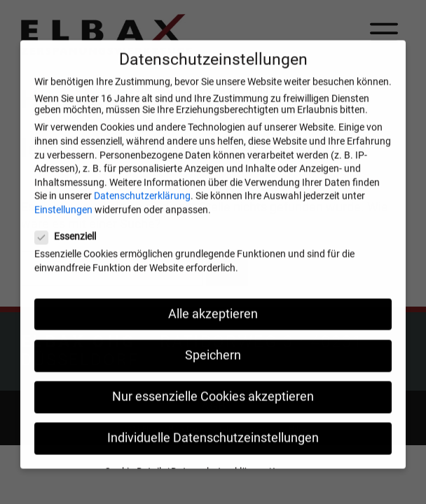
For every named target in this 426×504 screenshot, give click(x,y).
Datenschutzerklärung (142, 206)
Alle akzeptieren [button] (213, 323)
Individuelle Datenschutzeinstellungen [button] (213, 448)
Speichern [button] (213, 365)
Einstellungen (63, 220)
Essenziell (70, 246)
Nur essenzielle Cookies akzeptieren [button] (213, 407)
